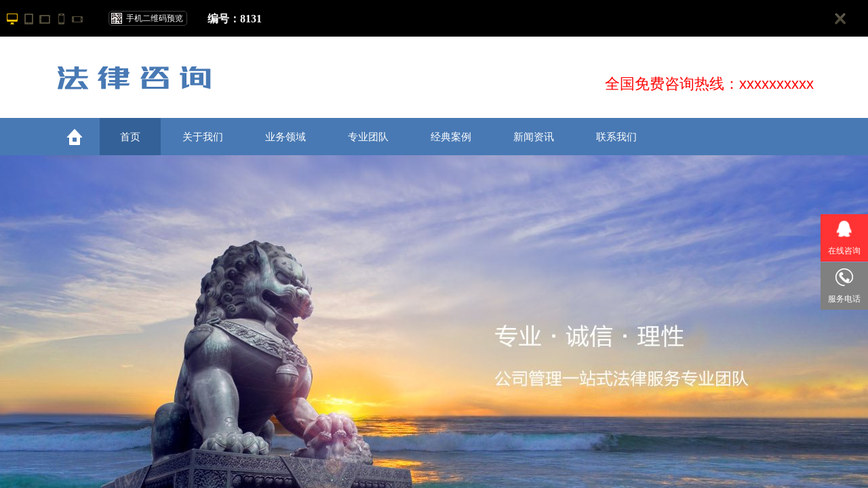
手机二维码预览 (155, 18)
